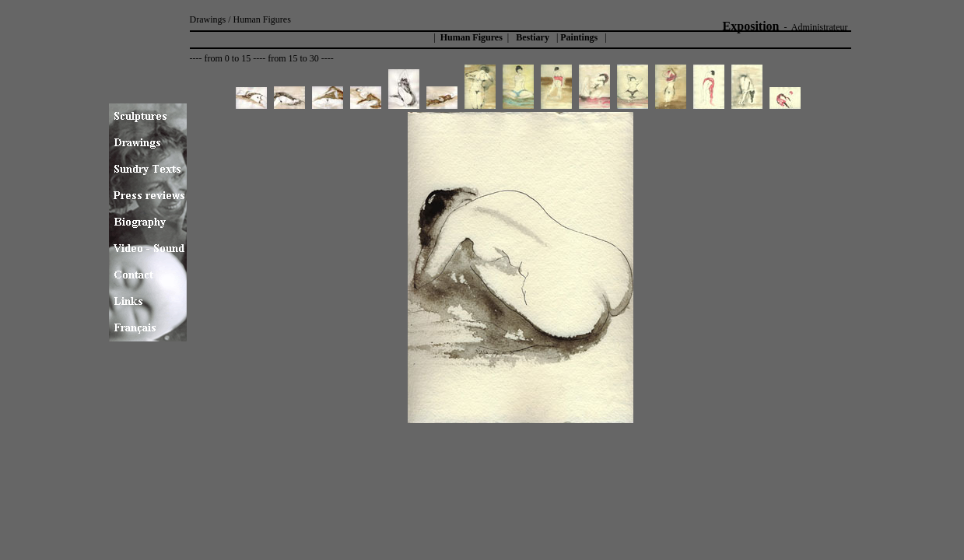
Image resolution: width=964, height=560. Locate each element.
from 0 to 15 (227, 58)
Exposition (751, 26)
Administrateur (820, 27)
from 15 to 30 (293, 58)
